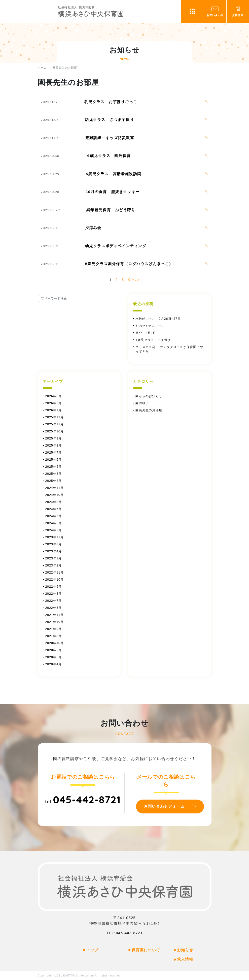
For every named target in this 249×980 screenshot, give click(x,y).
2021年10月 (55, 622)
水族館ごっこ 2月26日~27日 (158, 319)
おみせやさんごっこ (150, 326)
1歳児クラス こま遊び (153, 340)
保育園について (146, 950)
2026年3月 (54, 396)
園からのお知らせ (149, 396)
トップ (93, 950)
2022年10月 (55, 580)
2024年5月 (54, 523)
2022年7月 (54, 601)
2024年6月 (54, 516)
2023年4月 (54, 551)
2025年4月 (54, 474)
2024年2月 (54, 530)
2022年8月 (54, 594)
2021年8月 (54, 636)
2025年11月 (55, 424)
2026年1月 (54, 410)
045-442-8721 (87, 800)
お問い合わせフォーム (164, 806)
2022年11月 (55, 573)
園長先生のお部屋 (149, 410)
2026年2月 (54, 403)
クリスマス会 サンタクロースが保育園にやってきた (169, 349)
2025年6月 (54, 460)
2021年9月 (54, 629)
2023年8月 (54, 544)
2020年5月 (54, 657)
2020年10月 (55, 643)
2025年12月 (55, 417)
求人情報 (185, 959)
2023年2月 (54, 565)
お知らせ (185, 950)
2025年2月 (54, 481)
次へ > (134, 280)
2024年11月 (55, 488)
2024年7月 (54, 509)
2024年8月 (54, 502)
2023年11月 (55, 537)
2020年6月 (54, 650)
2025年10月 (55, 431)
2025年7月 (54, 453)
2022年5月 (54, 608)
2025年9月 (54, 438)
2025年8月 (54, 446)
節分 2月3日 (147, 333)
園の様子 (142, 403)
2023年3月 (54, 558)
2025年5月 (54, 467)
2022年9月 (54, 587)
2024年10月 (55, 495)
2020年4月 (54, 664)
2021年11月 (55, 615)
